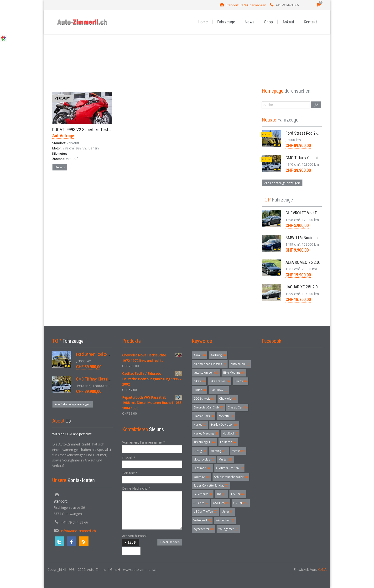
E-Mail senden (170, 542)
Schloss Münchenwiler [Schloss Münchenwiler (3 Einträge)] (231, 477)
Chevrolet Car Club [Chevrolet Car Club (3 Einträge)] (208, 407)
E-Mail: (129, 458)
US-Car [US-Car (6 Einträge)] (238, 494)
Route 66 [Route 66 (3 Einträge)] (201, 477)
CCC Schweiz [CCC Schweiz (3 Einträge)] (204, 399)
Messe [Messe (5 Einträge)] (238, 451)
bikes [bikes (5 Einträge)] (199, 381)
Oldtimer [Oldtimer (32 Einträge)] (202, 468)
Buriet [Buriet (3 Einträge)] (200, 390)
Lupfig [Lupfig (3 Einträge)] (200, 451)
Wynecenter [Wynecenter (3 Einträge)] (203, 529)
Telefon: (130, 473)
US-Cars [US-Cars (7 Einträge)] (201, 503)
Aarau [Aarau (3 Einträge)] (200, 355)
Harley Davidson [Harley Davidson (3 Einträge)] (224, 425)
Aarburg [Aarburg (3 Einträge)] (218, 355)
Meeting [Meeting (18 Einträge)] (219, 451)
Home (203, 22)
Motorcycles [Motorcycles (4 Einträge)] (204, 459)
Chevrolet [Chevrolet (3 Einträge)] (228, 399)
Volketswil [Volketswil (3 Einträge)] (202, 520)
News (250, 22)
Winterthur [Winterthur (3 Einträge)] (225, 520)
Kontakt (310, 22)
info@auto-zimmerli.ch (78, 531)
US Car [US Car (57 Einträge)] (241, 503)
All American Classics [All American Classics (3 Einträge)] (210, 364)
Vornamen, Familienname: (144, 442)
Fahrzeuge (226, 22)
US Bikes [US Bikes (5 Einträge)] (221, 503)
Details (60, 167)
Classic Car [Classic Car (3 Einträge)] (237, 407)
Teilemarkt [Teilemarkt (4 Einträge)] (203, 494)
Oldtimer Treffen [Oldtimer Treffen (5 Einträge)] (229, 468)
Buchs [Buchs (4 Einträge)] (241, 381)
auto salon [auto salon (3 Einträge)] (240, 364)
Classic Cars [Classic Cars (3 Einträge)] (204, 416)
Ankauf (288, 22)
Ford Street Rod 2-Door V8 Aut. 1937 (317, 133)
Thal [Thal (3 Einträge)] (221, 494)
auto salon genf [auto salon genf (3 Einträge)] (206, 373)
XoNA (322, 569)
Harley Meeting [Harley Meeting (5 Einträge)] (206, 433)
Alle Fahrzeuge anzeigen (282, 183)
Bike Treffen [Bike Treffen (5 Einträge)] (220, 381)
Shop (268, 22)
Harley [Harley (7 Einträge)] (200, 425)
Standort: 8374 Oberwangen (246, 5)
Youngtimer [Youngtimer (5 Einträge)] (228, 529)
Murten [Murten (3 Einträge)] (226, 459)
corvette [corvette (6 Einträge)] (226, 416)
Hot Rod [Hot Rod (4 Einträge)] (230, 433)
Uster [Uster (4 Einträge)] (228, 511)
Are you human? (135, 536)
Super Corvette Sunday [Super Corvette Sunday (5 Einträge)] (211, 485)
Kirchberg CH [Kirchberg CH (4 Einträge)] (204, 442)
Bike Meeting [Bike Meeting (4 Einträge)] (234, 373)
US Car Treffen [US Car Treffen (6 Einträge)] (205, 511)
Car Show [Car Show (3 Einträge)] (219, 390)
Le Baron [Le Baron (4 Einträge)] (228, 442)
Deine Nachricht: (136, 488)
